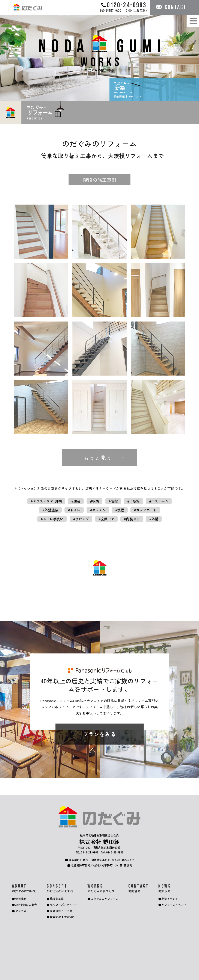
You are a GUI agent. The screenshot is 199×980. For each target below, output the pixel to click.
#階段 (113, 501)
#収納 (94, 501)
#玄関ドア (106, 519)
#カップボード (145, 510)
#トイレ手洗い (52, 519)
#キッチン (98, 510)
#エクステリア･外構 (46, 501)
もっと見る (97, 457)
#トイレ (74, 510)
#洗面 (120, 510)
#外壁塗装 (50, 510)
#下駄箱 (133, 501)
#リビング (81, 519)
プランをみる (99, 734)
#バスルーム (159, 501)
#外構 (154, 519)
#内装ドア (132, 519)
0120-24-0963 (124, 5)
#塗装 (76, 501)
